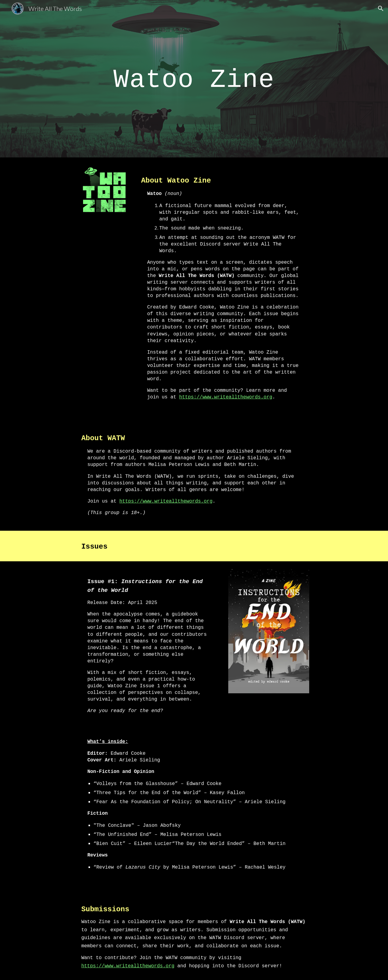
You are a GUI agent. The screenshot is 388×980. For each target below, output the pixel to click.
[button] (381, 8)
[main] (194, 79)
